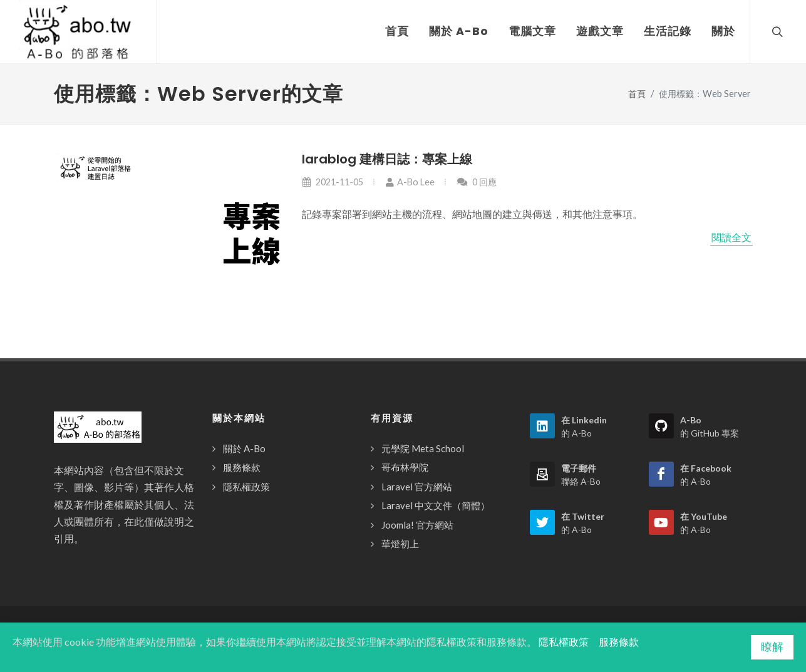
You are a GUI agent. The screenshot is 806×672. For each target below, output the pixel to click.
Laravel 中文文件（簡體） (436, 505)
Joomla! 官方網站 (417, 525)
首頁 (637, 94)
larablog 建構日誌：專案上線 (387, 159)
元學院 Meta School (423, 448)
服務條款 (242, 467)
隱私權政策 (246, 487)
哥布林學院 (405, 467)
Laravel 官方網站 (417, 487)
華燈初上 (400, 544)
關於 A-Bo (244, 448)
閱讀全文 (731, 237)
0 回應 (477, 182)
